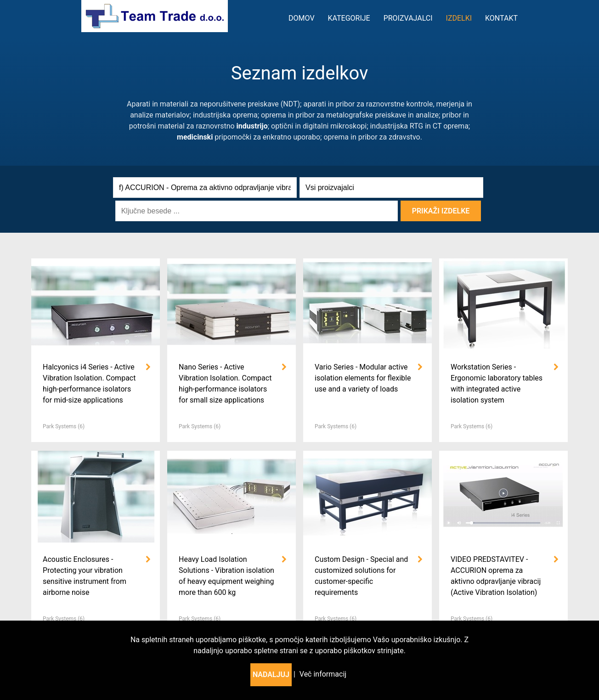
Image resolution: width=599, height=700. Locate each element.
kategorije (349, 18)
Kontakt (501, 18)
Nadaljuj (271, 675)
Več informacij (323, 674)
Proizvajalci (408, 18)
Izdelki (459, 18)
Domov (302, 18)
